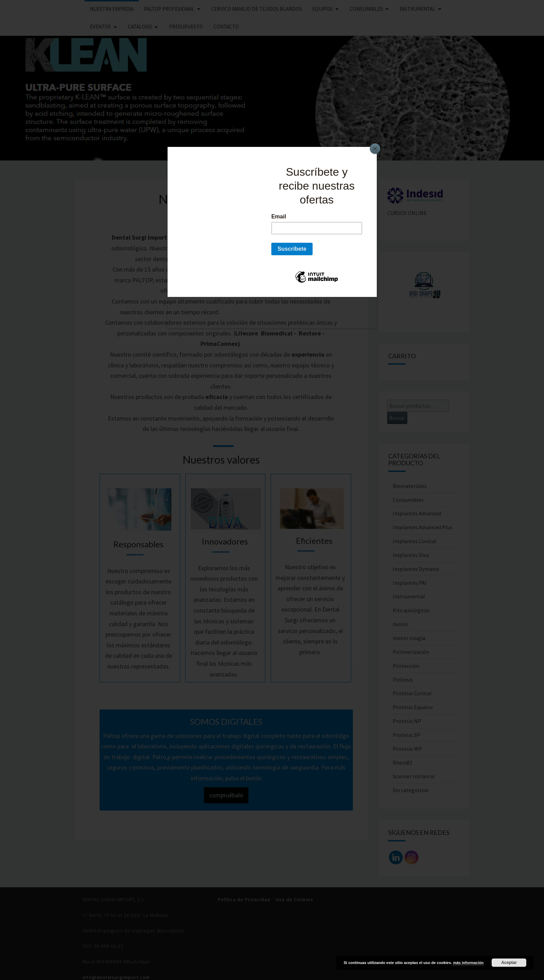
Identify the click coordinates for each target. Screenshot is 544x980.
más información (468, 963)
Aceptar (509, 963)
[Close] (375, 149)
